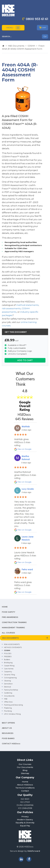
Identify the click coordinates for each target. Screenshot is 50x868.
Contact (25, 791)
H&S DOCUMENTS (10, 638)
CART (42, 27)
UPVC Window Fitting (12, 714)
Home (25, 782)
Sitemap (25, 773)
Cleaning (7, 681)
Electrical (7, 687)
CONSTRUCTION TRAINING (14, 622)
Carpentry (8, 672)
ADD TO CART (25, 360)
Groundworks (9, 696)
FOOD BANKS (8, 738)
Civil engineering (10, 678)
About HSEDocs (25, 785)
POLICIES (8, 653)
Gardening (8, 693)
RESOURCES (8, 733)
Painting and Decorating (13, 705)
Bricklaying (8, 663)
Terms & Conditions (25, 788)
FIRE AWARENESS (10, 617)
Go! (45, 36)
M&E (6, 699)
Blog (25, 770)
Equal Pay (25, 826)
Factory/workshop (11, 690)
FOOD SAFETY (9, 612)
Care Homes (9, 669)
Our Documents (25, 767)
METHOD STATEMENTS (13, 647)
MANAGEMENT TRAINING (13, 628)
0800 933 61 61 (37, 19)
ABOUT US (7, 728)
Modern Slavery (25, 820)
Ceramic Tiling (9, 675)
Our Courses (25, 764)
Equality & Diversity (25, 823)
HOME (5, 607)
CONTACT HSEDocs (11, 744)
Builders (7, 660)
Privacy (25, 817)
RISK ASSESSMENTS (12, 644)
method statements (27, 305)
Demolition (8, 684)
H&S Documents (16, 46)
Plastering (8, 708)
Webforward (34, 851)
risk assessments (11, 308)
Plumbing (8, 711)
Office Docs (8, 702)
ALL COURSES (8, 633)
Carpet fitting (9, 666)
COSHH (31, 46)
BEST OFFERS (8, 723)
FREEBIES (8, 657)
